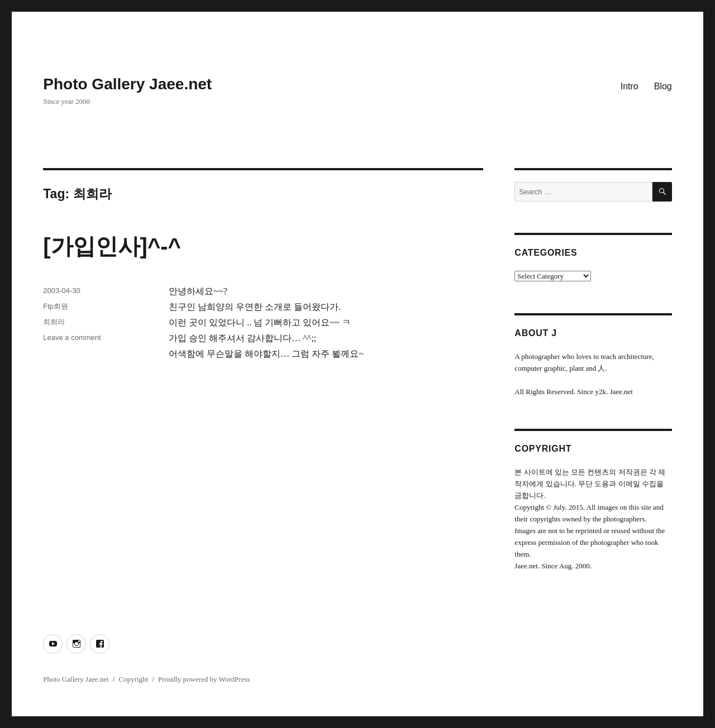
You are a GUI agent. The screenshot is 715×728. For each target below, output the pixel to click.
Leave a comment (72, 337)
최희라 (54, 322)
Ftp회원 (56, 306)
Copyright (133, 679)
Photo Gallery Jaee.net (127, 84)
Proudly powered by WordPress (204, 679)
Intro (630, 86)
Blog (663, 86)
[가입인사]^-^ (112, 246)
